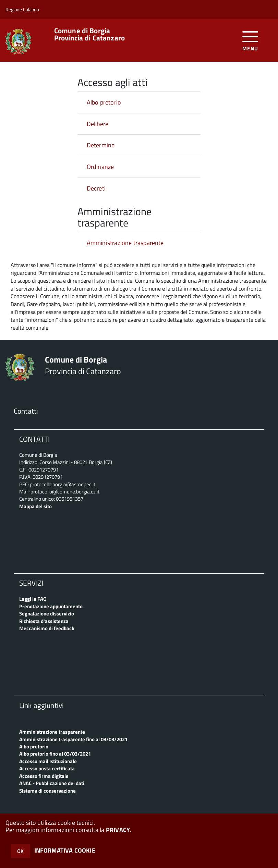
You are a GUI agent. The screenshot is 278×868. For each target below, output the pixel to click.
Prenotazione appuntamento (51, 606)
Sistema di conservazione (47, 791)
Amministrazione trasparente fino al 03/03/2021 (73, 739)
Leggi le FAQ (33, 599)
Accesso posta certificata (47, 768)
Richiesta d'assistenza (44, 621)
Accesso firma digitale (44, 776)
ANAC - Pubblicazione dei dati (52, 783)
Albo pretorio (104, 102)
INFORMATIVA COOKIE (65, 850)
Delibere (98, 124)
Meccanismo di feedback (47, 628)
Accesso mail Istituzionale (48, 761)
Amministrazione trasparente (125, 243)
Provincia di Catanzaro (89, 34)
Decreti (96, 188)
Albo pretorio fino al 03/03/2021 (55, 754)
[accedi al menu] (250, 40)
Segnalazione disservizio (47, 614)
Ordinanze (100, 167)
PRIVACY (118, 830)
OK (20, 851)
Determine (101, 145)
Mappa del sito (35, 506)
